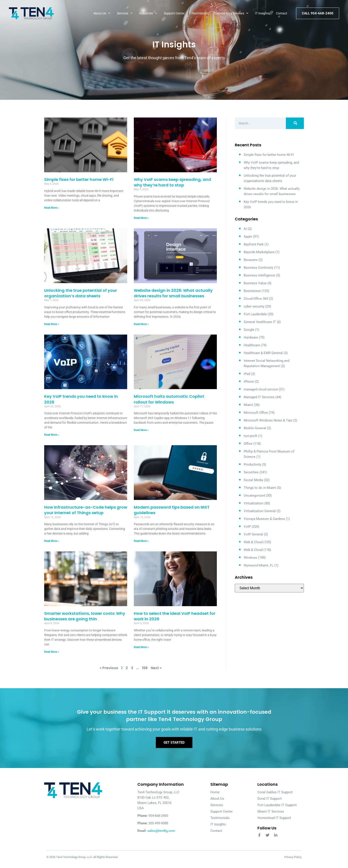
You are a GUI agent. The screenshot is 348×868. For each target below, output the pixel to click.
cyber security (254, 306)
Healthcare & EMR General (263, 353)
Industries (148, 13)
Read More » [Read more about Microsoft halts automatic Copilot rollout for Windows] (141, 430)
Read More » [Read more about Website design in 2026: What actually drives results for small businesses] (141, 324)
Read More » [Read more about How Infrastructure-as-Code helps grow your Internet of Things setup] (52, 541)
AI (245, 229)
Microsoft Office (256, 413)
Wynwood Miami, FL (259, 565)
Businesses (252, 291)
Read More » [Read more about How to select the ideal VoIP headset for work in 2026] (141, 647)
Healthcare (252, 345)
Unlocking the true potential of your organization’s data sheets (81, 293)
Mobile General (255, 428)
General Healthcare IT (260, 322)
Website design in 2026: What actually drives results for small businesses (173, 293)
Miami (248, 405)
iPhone (249, 382)
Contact (282, 13)
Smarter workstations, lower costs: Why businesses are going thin (85, 616)
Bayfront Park (254, 244)
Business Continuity (258, 268)
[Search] (295, 123)
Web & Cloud (253, 542)
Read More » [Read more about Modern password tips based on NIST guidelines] (141, 541)
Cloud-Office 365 (256, 299)
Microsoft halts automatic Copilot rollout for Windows (169, 399)
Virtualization (254, 503)
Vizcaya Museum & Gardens (264, 519)
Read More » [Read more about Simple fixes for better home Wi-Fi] (52, 208)
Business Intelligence (259, 275)
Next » (156, 668)
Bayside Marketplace (259, 252)
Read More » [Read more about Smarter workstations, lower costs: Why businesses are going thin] (52, 652)
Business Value (255, 283)
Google (249, 330)
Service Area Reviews (232, 13)
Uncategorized (254, 496)
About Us (102, 13)
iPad (247, 374)
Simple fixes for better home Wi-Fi (79, 179)
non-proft (250, 436)
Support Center (174, 13)
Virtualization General (260, 511)
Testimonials (200, 13)
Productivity (252, 464)
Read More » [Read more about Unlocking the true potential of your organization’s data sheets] (52, 324)
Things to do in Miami (260, 488)
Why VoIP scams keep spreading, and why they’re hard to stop (172, 182)
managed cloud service (261, 389)
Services (125, 13)
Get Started (174, 747)
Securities (251, 472)
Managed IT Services (259, 397)
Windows (250, 558)
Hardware (251, 337)
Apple (248, 237)
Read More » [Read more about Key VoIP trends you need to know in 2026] (52, 435)
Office (248, 444)
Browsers (251, 260)
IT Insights (262, 13)
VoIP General (253, 534)
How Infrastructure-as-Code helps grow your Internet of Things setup (86, 510)
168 (145, 668)
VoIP (247, 527)
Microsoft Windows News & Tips (268, 420)
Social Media (253, 480)
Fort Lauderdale (255, 314)
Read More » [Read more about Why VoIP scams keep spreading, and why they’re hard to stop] (141, 218)
